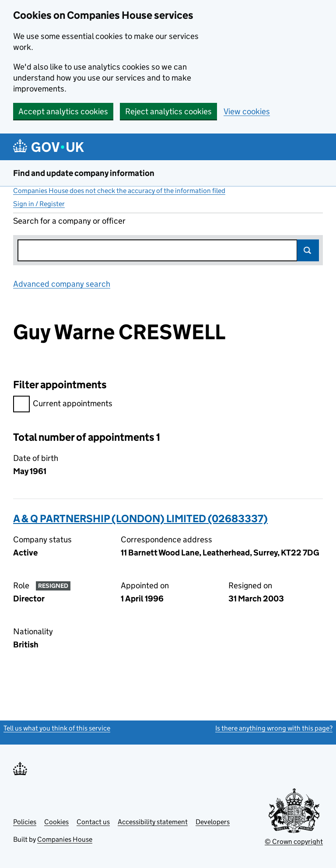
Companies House (65, 839)
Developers (213, 822)
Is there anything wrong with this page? (274, 728)
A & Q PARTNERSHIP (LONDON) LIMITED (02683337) (140, 518)
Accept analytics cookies (63, 111)
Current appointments (63, 405)
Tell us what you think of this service (57, 728)
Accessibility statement (153, 822)
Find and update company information (84, 173)
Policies (25, 822)
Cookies (56, 822)
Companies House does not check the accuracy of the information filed (119, 191)
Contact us (93, 822)
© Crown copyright (294, 842)
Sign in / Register (39, 204)
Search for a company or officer (69, 221)
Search (308, 250)
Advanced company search (62, 284)
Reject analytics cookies (168, 111)
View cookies (247, 111)
